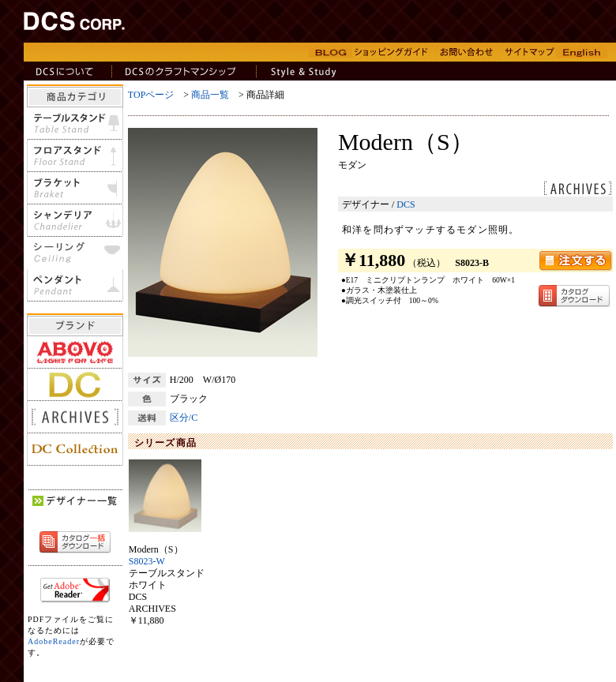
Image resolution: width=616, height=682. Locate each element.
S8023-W (147, 561)
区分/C (184, 418)
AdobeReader (54, 641)
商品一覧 (210, 95)
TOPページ (151, 95)
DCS (406, 204)
